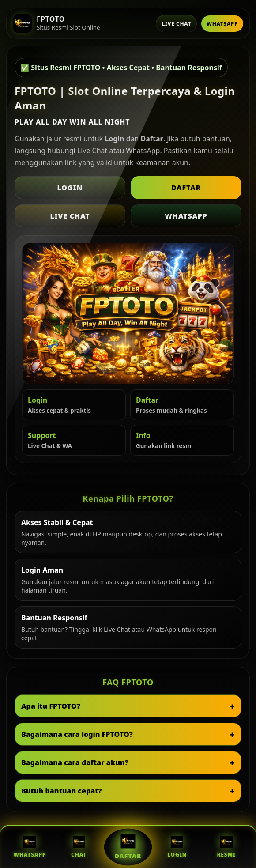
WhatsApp (222, 24)
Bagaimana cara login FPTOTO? (77, 734)
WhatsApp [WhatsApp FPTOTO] (30, 847)
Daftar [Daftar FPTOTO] (128, 847)
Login (70, 188)
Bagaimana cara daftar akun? (75, 762)
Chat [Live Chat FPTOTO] (79, 847)
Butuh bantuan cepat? (62, 791)
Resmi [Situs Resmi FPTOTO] (226, 847)
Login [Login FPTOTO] (177, 847)
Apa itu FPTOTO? (51, 706)
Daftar (186, 188)
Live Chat (176, 24)
